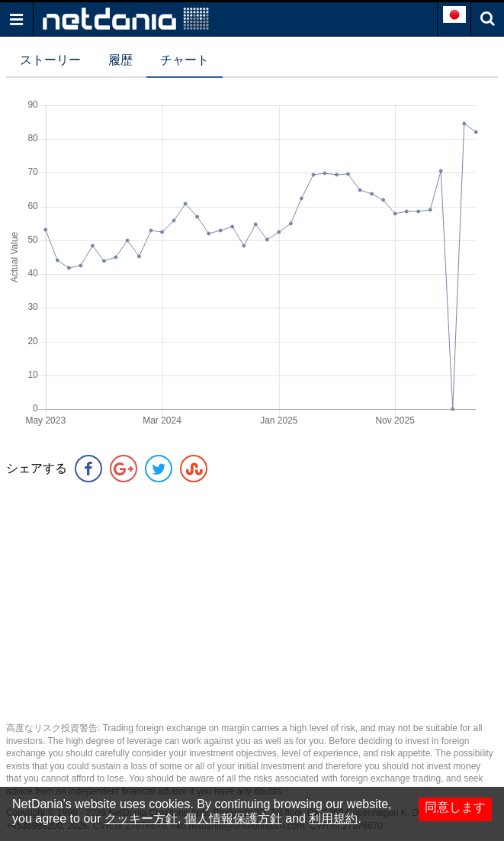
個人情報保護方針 (233, 818)
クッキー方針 (141, 818)
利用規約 (333, 818)
